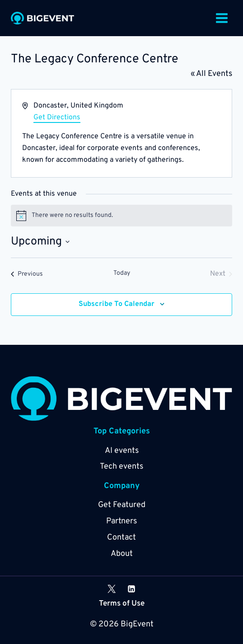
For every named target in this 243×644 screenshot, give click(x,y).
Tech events (121, 467)
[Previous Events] (27, 274)
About (122, 554)
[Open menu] (222, 18)
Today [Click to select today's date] (122, 273)
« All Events (211, 74)
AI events (122, 451)
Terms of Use (122, 604)
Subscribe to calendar (117, 304)
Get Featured (122, 505)
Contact (121, 538)
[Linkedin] (131, 589)
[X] (112, 589)
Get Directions (57, 118)
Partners (121, 521)
